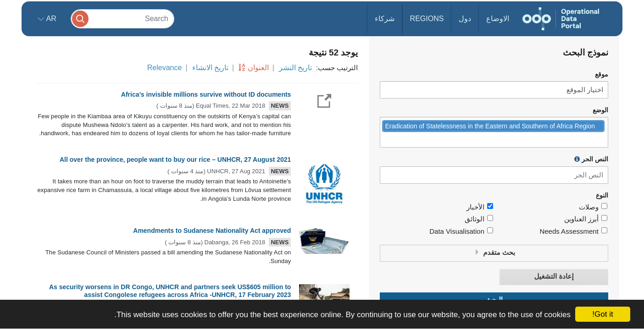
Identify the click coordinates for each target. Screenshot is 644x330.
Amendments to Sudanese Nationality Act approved (212, 231)
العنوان (258, 68)
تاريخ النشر (295, 68)
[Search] (122, 19)
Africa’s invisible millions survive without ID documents (206, 94)
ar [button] (50, 19)
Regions (427, 19)
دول (465, 19)
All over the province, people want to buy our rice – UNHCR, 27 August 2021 (175, 159)
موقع (602, 74)
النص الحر (591, 159)
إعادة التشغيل (554, 277)
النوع (602, 195)
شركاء (385, 19)
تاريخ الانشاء (210, 68)
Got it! (602, 314)
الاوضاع (498, 19)
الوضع (600, 110)
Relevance (165, 68)
